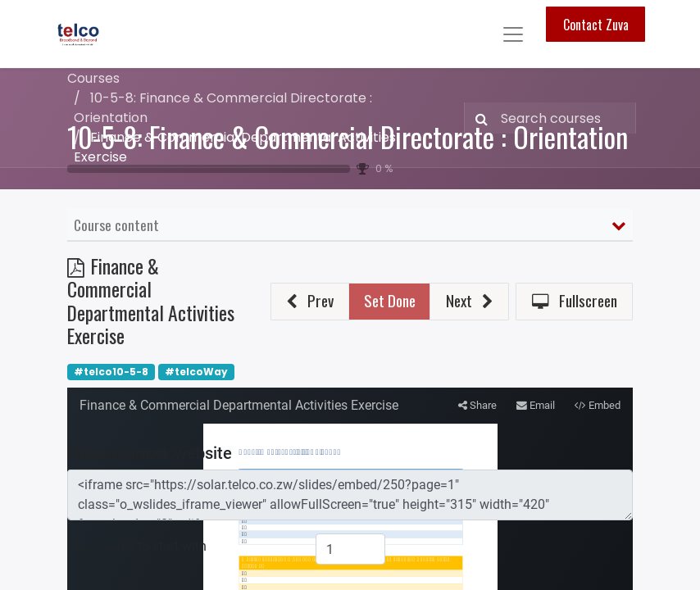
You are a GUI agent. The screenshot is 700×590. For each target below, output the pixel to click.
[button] (310, 302)
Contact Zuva (596, 25)
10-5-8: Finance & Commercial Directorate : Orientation (348, 136)
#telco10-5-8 (111, 372)
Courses (93, 78)
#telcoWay (196, 372)
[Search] (478, 118)
